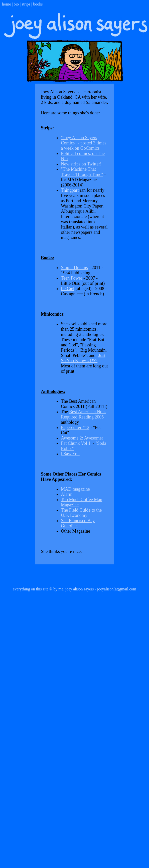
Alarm (67, 494)
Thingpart (70, 190)
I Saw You (70, 454)
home (7, 4)
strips (26, 4)
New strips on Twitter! (81, 164)
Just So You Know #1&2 (83, 358)
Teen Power (71, 278)
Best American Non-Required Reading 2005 (83, 414)
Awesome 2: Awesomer (82, 438)
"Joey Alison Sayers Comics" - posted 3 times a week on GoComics (84, 143)
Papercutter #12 (75, 427)
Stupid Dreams (74, 268)
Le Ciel (67, 289)
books (38, 4)
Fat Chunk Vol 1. (76, 443)
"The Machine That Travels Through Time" (82, 172)
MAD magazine (75, 489)
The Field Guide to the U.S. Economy (81, 513)
